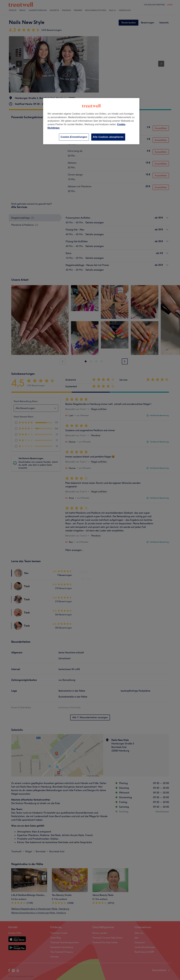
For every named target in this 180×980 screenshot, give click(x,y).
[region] (91, 121)
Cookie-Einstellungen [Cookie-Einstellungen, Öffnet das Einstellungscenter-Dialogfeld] (74, 137)
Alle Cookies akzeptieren (108, 137)
